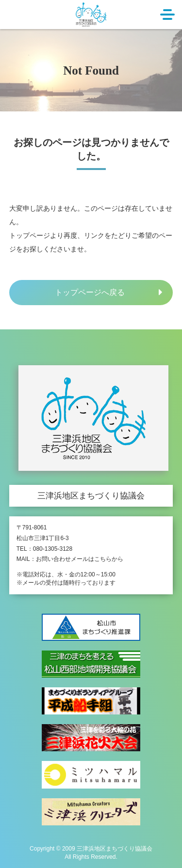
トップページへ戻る (90, 292)
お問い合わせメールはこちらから (80, 559)
